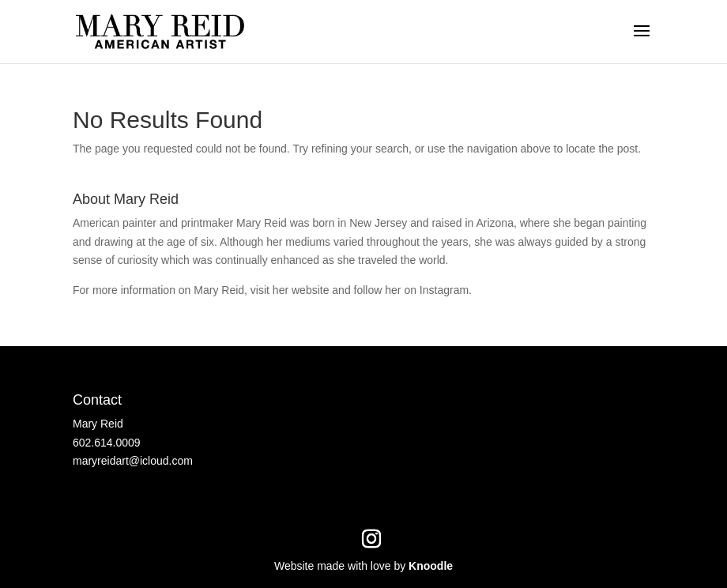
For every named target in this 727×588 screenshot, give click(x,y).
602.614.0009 (107, 443)
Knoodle (431, 566)
